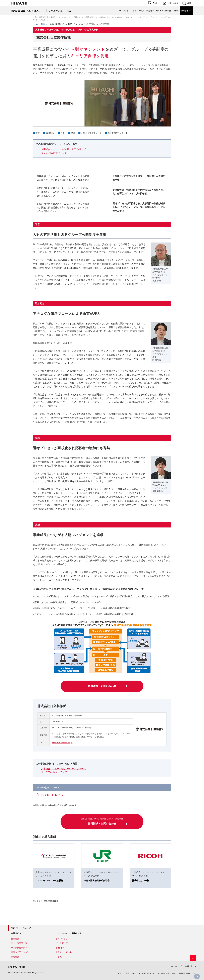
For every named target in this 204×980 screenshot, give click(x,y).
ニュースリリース (19, 943)
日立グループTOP (17, 967)
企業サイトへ (187, 11)
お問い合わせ (191, 966)
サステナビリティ (19, 948)
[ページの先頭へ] (193, 958)
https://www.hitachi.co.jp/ (62, 743)
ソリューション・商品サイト (69, 933)
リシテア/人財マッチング (54, 153)
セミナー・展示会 (163, 11)
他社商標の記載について (187, 973)
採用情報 (15, 957)
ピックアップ (138, 11)
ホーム (35, 24)
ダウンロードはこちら (52, 795)
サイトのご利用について (127, 973)
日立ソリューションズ (21, 928)
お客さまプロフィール (91, 133)
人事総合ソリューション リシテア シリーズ (63, 149)
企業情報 (15, 939)
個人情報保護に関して (147, 973)
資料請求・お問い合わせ (102, 686)
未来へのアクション (20, 952)
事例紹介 (150, 11)
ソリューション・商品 (60, 11)
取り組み (50, 133)
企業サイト (16, 933)
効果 (63, 133)
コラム (176, 11)
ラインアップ (125, 11)
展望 (73, 133)
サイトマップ (176, 966)
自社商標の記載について (167, 973)
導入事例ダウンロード (118, 133)
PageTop (197, 976)
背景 (38, 133)
